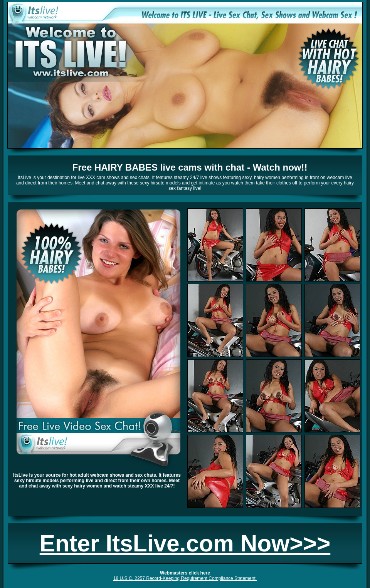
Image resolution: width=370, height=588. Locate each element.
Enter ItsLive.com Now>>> (185, 543)
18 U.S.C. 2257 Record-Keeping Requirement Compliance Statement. (185, 578)
